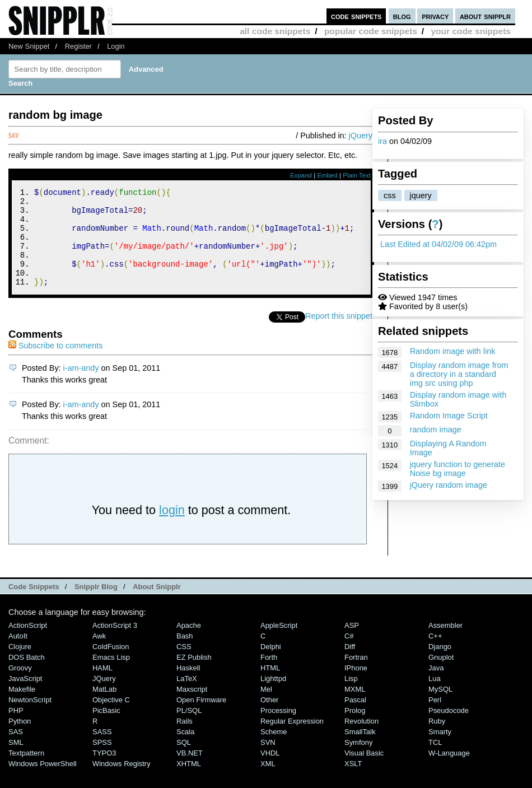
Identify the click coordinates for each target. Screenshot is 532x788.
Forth (269, 676)
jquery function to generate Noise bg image (458, 469)
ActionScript (28, 644)
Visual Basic (364, 771)
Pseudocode (449, 729)
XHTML (189, 782)
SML (16, 761)
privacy (435, 16)
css (390, 195)
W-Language (449, 771)
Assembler (445, 644)
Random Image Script (449, 416)
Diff (350, 665)
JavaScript (25, 697)
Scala (185, 750)
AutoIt (18, 654)
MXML (355, 708)
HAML (102, 686)
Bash (185, 654)
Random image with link (453, 351)
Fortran (356, 676)
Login (116, 46)
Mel (266, 708)
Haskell (188, 686)
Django (440, 665)
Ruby (437, 740)
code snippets (356, 16)
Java (436, 686)
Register (78, 46)
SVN (268, 761)
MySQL (440, 708)
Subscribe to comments (55, 364)
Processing (278, 729)
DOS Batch (27, 676)
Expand (301, 175)
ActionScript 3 (115, 644)
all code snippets (275, 31)
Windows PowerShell (43, 782)
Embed (327, 175)
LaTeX (187, 697)
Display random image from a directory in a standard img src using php (459, 374)
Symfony (358, 761)
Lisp (351, 697)
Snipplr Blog (96, 605)
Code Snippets (34, 605)
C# (349, 654)
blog (402, 16)
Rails (185, 740)
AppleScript (279, 644)
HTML (270, 686)
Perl (435, 718)
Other (269, 718)
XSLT (353, 782)
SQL (184, 761)
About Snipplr (157, 605)
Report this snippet (339, 334)
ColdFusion (111, 665)
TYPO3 (104, 771)
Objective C (111, 718)
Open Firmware (201, 718)
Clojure (20, 665)
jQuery (361, 136)
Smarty (440, 750)
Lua (435, 697)
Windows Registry (122, 782)
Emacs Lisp (111, 676)
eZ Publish (194, 676)
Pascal (355, 718)
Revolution (361, 740)
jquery (421, 195)
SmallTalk (360, 750)
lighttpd (273, 697)
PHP (16, 729)
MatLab (104, 708)
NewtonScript (30, 718)
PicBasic (106, 729)
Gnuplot (441, 676)
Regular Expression (292, 740)
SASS (102, 750)
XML (268, 782)
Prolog (355, 729)
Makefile (22, 708)
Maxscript (192, 708)
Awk (99, 654)
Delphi (271, 665)
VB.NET (190, 771)
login (172, 528)
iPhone (356, 686)
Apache (189, 644)
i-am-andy (81, 386)
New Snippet (29, 46)
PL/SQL (189, 729)
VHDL (270, 771)
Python (20, 740)
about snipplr (485, 16)
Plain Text (357, 175)
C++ (435, 654)
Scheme (274, 750)
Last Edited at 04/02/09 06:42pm (438, 244)
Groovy (20, 686)
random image (436, 430)
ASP (352, 644)
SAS (16, 750)
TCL (435, 761)
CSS (184, 665)
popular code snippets (371, 31)
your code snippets (471, 31)
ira (382, 141)
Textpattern (26, 771)
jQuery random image (449, 485)
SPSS (102, 761)
